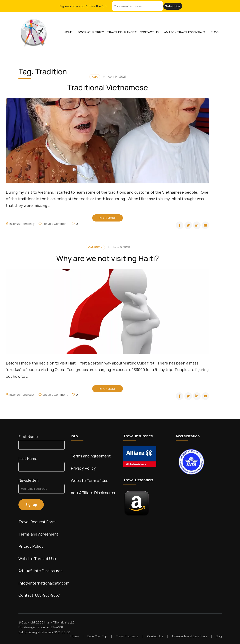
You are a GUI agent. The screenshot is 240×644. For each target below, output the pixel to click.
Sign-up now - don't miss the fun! (84, 6)
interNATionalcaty (22, 224)
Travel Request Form (37, 522)
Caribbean (95, 247)
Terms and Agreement (38, 534)
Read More (108, 218)
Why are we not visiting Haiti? (108, 258)
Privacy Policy (31, 546)
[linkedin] (197, 225)
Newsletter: (29, 480)
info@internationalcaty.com (44, 583)
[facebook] (180, 225)
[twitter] (188, 225)
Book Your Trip (90, 32)
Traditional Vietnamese (108, 87)
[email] (205, 225)
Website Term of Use (37, 559)
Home (68, 32)
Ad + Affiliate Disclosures (40, 571)
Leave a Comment (55, 224)
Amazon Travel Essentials (185, 32)
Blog (215, 32)
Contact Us (149, 32)
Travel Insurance (121, 32)
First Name (28, 437)
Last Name (28, 459)
